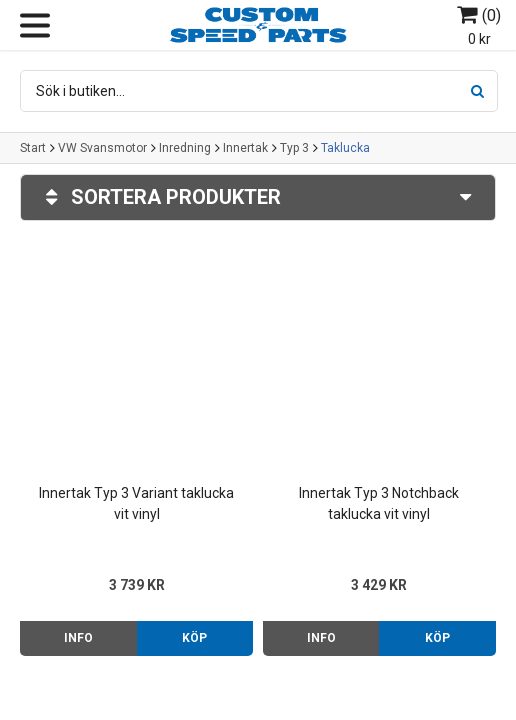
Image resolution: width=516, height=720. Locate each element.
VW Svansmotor (102, 148)
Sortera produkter (258, 197)
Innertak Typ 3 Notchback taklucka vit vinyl (379, 503)
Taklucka (345, 148)
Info (78, 638)
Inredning (185, 148)
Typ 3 (294, 148)
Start (33, 148)
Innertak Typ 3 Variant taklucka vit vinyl (136, 503)
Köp (194, 638)
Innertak (245, 148)
